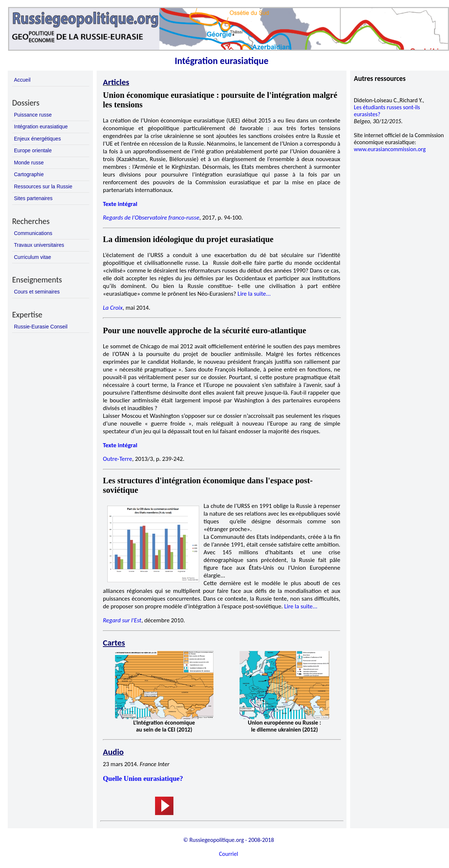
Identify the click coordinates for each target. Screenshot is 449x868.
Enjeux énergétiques (37, 139)
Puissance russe (33, 115)
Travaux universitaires (39, 245)
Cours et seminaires (37, 292)
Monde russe (29, 163)
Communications (33, 233)
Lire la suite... (254, 294)
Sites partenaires (33, 198)
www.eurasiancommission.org (390, 149)
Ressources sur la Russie (43, 186)
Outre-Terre (118, 459)
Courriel (229, 854)
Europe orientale (33, 150)
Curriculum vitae (33, 257)
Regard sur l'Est (122, 620)
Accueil (22, 80)
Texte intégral (120, 204)
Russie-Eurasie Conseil (41, 327)
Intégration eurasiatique (41, 127)
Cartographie (29, 174)
